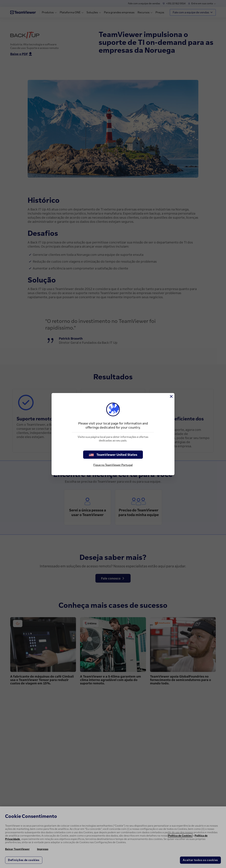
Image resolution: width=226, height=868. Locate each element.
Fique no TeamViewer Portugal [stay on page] (113, 465)
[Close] (171, 396)
